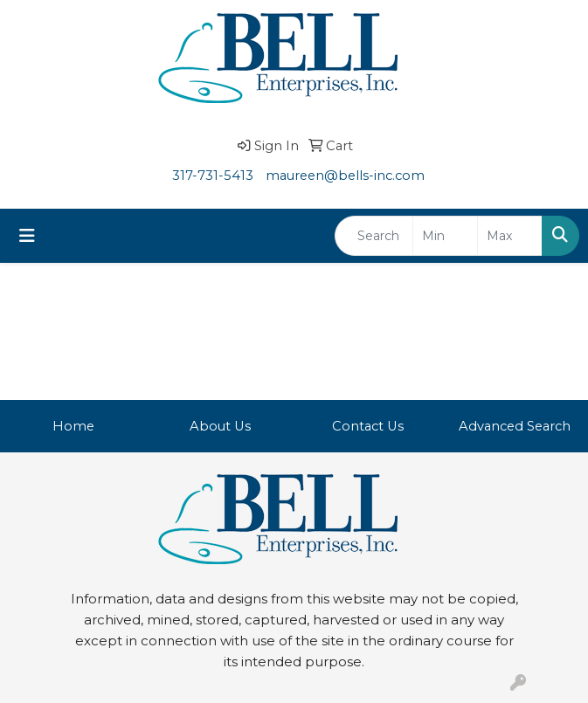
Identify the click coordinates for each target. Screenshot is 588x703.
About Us (220, 426)
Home (73, 426)
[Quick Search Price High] (510, 236)
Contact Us (368, 426)
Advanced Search (515, 426)
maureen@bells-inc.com (345, 176)
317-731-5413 (213, 176)
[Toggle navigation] (27, 236)
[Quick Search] (374, 236)
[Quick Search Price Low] (445, 236)
